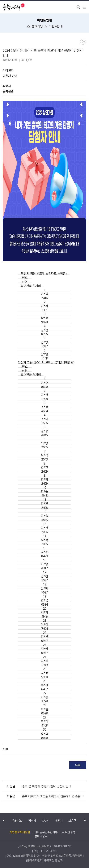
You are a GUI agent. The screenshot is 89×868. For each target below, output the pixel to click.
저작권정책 (68, 832)
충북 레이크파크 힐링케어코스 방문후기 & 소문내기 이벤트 (53, 796)
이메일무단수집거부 (46, 832)
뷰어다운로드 (42, 836)
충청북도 (17, 821)
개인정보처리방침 (20, 832)
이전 (5, 821)
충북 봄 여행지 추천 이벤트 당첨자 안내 (47, 786)
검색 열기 (78, 7)
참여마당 (37, 26)
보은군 (72, 821)
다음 (84, 821)
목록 (78, 765)
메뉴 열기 (84, 7)
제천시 (59, 821)
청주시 (32, 821)
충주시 (45, 821)
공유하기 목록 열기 (83, 42)
